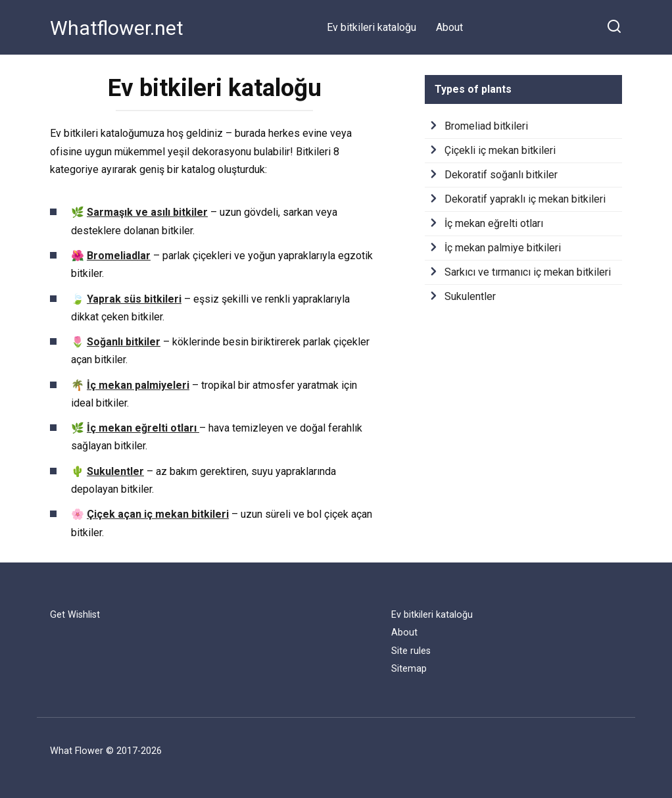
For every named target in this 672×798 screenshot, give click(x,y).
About (449, 27)
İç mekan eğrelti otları (494, 223)
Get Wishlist (75, 615)
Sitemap (409, 669)
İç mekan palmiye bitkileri (503, 248)
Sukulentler (470, 296)
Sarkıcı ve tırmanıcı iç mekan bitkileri (528, 272)
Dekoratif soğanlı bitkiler (501, 175)
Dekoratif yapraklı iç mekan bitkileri (525, 199)
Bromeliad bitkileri (486, 126)
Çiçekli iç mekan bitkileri (500, 150)
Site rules (411, 651)
